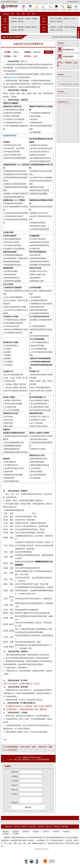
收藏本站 (76, 2)
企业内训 (6, 834)
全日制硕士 (59, 19)
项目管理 (21, 30)
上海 (18, 14)
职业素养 (27, 27)
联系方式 (25, 827)
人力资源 (27, 19)
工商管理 (14, 19)
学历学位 (56, 8)
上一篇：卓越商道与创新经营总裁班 (28, 757)
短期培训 (37, 8)
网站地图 (65, 827)
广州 (28, 14)
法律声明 (41, 827)
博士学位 (53, 22)
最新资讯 (30, 8)
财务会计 (34, 27)
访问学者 (60, 22)
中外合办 (73, 19)
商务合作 (49, 827)
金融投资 (21, 19)
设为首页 (70, 2)
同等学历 (66, 19)
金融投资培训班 (12, 77)
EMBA (52, 19)
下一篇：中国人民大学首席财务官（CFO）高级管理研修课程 (28, 760)
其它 (34, 14)
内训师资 (69, 8)
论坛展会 (76, 8)
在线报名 (49, 52)
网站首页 (9, 827)
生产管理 (14, 30)
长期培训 (43, 8)
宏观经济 (53, 27)
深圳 (23, 14)
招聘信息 (57, 827)
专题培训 (50, 8)
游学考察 (63, 8)
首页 (24, 8)
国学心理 (21, 22)
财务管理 (14, 22)
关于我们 (17, 827)
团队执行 (73, 27)
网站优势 (33, 827)
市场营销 (34, 19)
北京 (12, 14)
